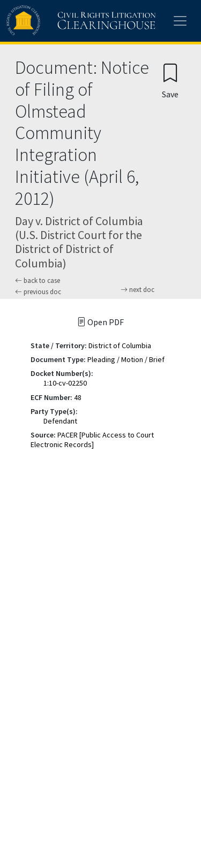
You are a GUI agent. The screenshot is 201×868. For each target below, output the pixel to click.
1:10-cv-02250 (65, 383)
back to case (38, 281)
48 (78, 397)
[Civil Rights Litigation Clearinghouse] (60, 21)
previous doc (38, 292)
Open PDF (100, 322)
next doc (137, 290)
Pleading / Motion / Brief (126, 359)
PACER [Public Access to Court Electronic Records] (92, 440)
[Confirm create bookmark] (170, 80)
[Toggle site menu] (180, 21)
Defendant (60, 421)
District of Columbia (120, 345)
